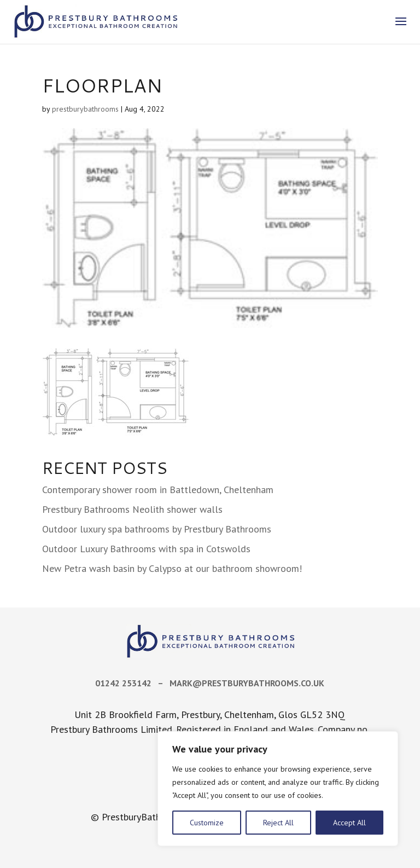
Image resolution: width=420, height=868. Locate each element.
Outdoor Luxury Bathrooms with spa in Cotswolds (146, 549)
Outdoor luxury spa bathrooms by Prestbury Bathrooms (157, 529)
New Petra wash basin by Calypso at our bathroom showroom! (172, 568)
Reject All (278, 823)
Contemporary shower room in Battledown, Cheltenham (158, 490)
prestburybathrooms (85, 109)
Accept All (349, 823)
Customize (207, 823)
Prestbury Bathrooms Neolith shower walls (132, 509)
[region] (278, 789)
